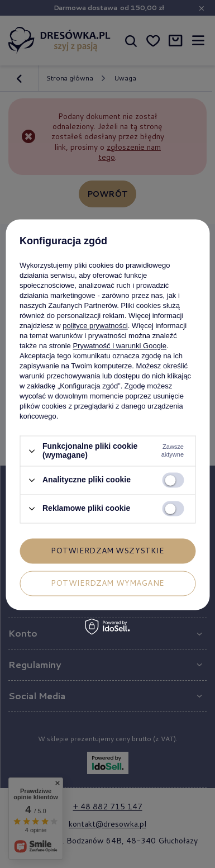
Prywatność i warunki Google (120, 346)
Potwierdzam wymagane (107, 583)
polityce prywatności (95, 326)
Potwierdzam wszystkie (108, 551)
